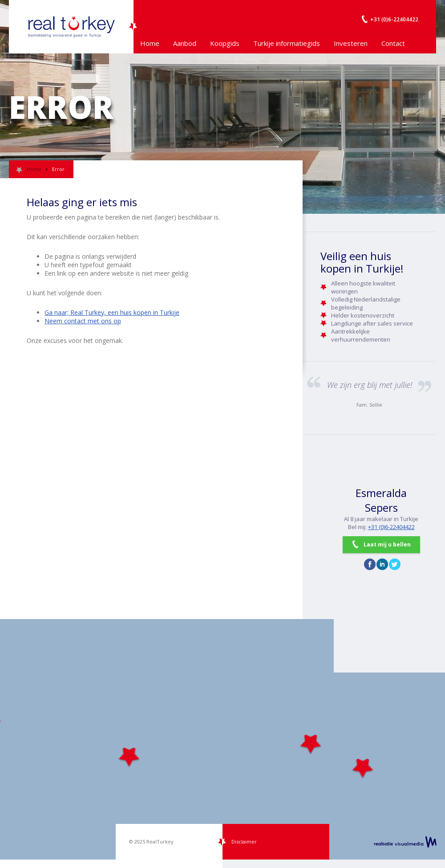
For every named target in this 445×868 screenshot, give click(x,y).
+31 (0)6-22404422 (391, 527)
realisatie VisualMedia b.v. (405, 842)
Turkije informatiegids (287, 43)
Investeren (351, 43)
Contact (393, 43)
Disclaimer (244, 842)
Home (150, 43)
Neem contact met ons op (83, 321)
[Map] (222, 739)
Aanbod (185, 43)
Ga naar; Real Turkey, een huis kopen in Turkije (112, 312)
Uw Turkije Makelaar (71, 27)
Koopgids (225, 43)
